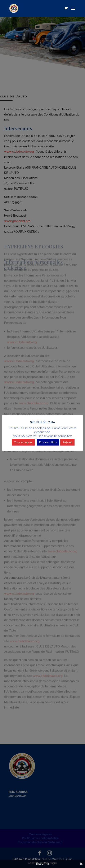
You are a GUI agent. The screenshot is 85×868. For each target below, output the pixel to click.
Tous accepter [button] (23, 442)
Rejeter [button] (67, 442)
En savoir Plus (48, 442)
